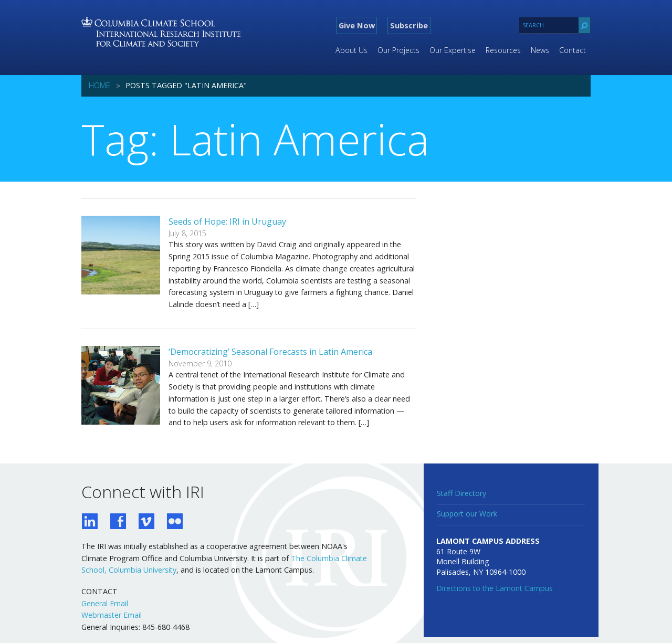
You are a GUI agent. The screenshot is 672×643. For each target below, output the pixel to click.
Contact (573, 50)
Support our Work (467, 514)
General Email (105, 603)
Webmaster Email (112, 615)
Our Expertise (453, 50)
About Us (351, 50)
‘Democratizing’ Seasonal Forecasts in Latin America (270, 352)
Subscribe (409, 25)
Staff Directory (461, 493)
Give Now (357, 25)
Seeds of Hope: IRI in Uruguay (227, 222)
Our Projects (398, 50)
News (540, 50)
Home (99, 85)
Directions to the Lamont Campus (495, 588)
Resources (503, 50)
